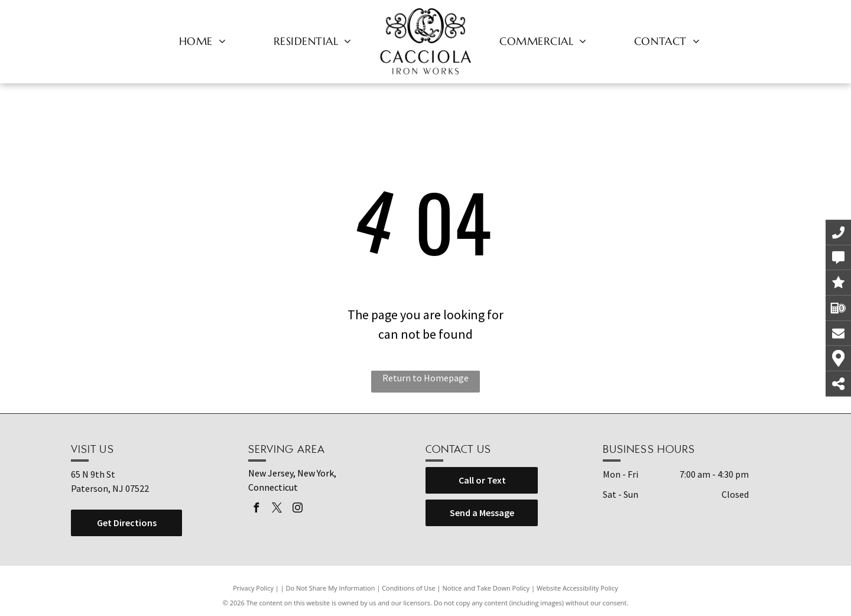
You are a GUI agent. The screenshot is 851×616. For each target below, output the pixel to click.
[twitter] (277, 509)
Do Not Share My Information (331, 588)
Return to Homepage (425, 378)
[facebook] (256, 509)
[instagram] (297, 509)
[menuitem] (203, 41)
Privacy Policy (253, 588)
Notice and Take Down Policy (486, 588)
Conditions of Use (409, 588)
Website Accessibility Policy (577, 588)
